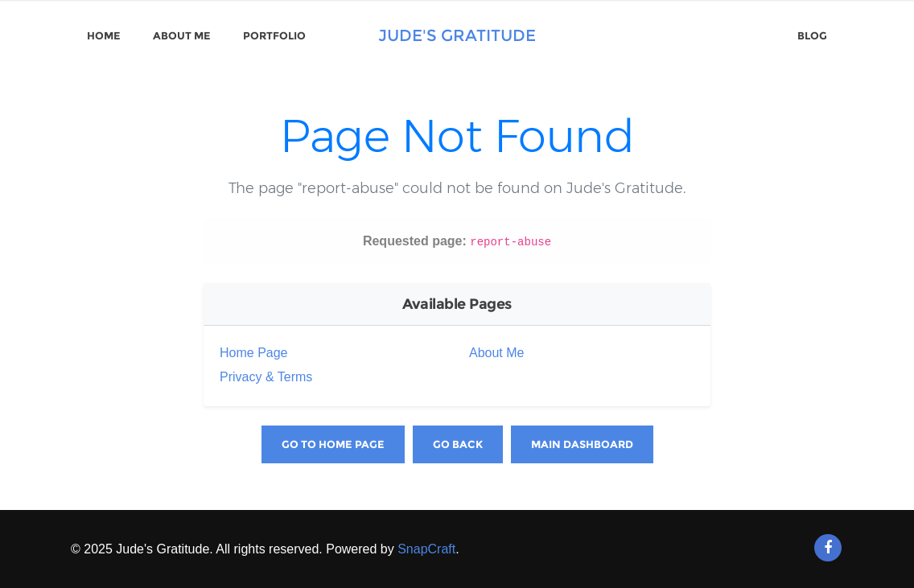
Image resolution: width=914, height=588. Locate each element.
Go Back (458, 444)
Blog (812, 35)
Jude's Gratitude (457, 35)
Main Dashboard (582, 444)
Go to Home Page (333, 444)
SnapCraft (426, 549)
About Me (182, 35)
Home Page (254, 353)
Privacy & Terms (266, 377)
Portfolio (274, 35)
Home (104, 35)
